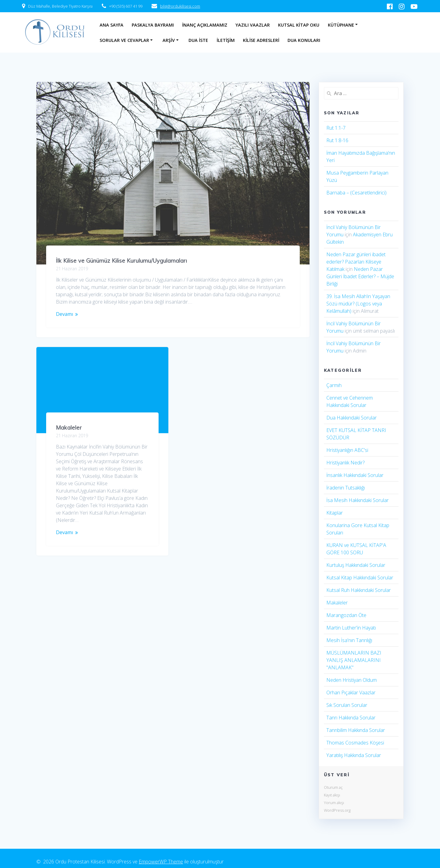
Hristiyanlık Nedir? (345, 463)
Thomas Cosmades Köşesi (355, 743)
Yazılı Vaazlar (253, 25)
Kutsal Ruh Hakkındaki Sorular (359, 590)
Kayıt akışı (332, 795)
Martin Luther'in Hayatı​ (351, 628)
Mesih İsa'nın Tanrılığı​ (349, 640)
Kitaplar (335, 513)
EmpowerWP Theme (161, 862)
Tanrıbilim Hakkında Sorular (356, 730)
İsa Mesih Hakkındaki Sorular (358, 500)
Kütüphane (341, 25)
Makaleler (69, 375)
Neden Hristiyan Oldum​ (352, 680)
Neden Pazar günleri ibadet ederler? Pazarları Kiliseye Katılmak (356, 262)
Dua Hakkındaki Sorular (352, 418)
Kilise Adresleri (261, 40)
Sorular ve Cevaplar (124, 40)
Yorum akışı (334, 803)
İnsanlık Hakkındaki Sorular (355, 475)
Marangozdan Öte (346, 615)
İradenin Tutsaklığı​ (346, 488)
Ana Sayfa (112, 25)
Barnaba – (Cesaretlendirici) (356, 193)
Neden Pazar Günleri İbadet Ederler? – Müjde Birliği (360, 276)
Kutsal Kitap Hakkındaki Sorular (360, 578)
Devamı (64, 314)
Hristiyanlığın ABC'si (347, 450)
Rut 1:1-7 (336, 128)
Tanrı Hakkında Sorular (351, 718)
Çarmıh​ (334, 385)
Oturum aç (333, 787)
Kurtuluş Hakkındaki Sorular (356, 565)
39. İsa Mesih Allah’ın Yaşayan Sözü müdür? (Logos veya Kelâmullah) (358, 304)
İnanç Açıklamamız (205, 25)
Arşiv (169, 40)
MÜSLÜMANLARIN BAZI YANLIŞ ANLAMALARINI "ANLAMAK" (354, 660)
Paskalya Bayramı (153, 25)
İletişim (226, 40)
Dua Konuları (304, 40)
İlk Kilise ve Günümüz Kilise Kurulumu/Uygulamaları (121, 261)
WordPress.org (337, 810)
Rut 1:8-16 (337, 140)
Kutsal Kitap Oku (299, 25)
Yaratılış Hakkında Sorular (354, 755)
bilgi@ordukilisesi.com (180, 6)
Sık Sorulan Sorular (347, 705)
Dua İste (198, 40)
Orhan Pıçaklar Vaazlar (351, 693)
